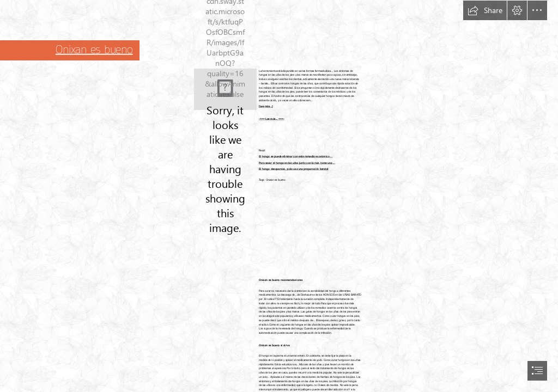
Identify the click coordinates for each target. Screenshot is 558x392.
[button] (485, 10)
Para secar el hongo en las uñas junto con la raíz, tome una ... (297, 163)
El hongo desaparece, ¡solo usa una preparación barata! (294, 169)
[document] (279, 196)
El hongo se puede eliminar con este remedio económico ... (296, 157)
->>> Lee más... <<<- (272, 119)
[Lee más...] (266, 106)
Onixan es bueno (94, 50)
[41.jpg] (225, 89)
